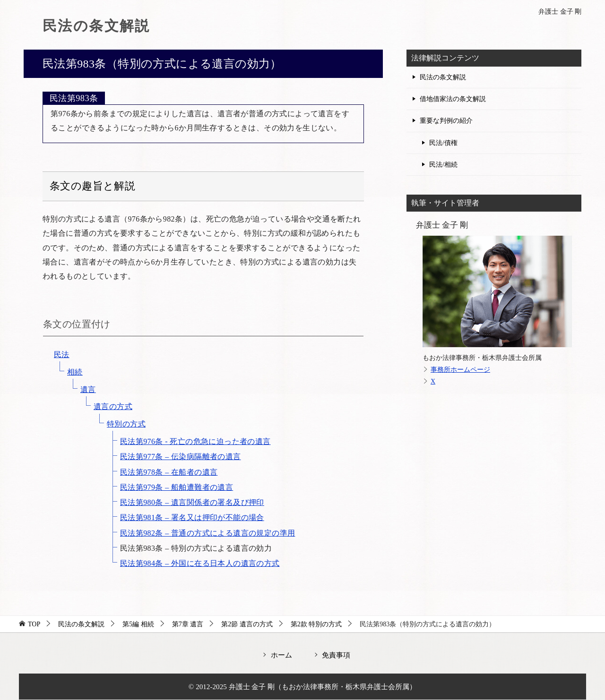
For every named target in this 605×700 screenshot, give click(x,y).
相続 (75, 372)
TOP (34, 624)
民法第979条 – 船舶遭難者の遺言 (177, 487)
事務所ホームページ (460, 370)
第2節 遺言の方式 (247, 624)
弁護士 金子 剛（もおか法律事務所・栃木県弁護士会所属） (323, 687)
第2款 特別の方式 (316, 624)
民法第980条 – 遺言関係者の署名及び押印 (192, 502)
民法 (62, 354)
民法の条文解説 (96, 26)
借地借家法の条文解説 (453, 99)
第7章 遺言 (188, 624)
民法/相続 (443, 165)
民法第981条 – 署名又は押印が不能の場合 (192, 517)
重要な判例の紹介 (446, 121)
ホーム (281, 655)
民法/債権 (443, 143)
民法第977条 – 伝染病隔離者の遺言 (181, 457)
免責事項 (336, 655)
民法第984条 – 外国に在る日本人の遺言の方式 (200, 563)
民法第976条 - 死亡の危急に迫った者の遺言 (195, 441)
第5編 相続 (138, 624)
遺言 (88, 389)
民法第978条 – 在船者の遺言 (169, 472)
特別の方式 (126, 424)
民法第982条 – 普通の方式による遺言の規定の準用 (207, 533)
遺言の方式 (113, 406)
